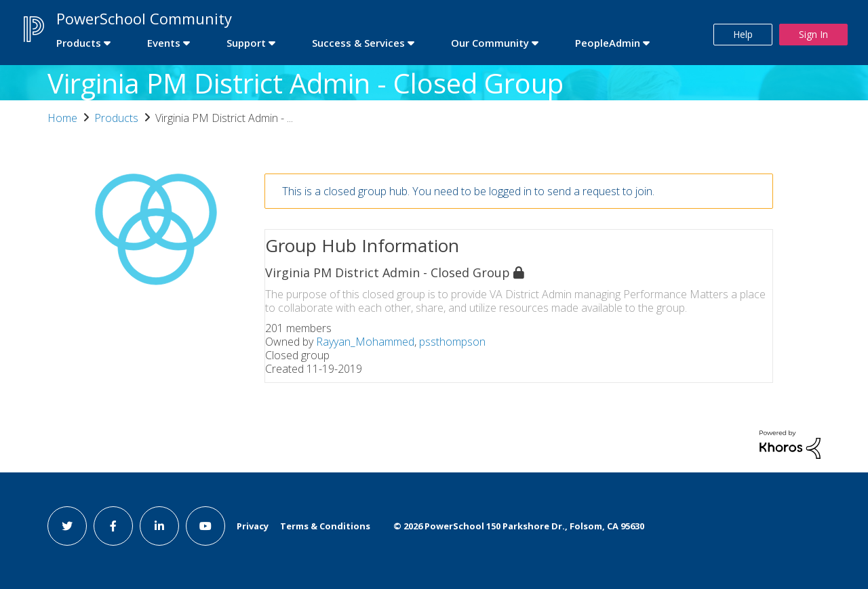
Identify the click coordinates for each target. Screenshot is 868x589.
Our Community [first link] (490, 43)
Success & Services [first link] (358, 43)
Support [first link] (246, 43)
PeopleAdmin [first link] (608, 43)
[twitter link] (67, 526)
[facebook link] (113, 526)
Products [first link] (79, 43)
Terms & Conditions (325, 526)
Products (116, 118)
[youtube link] (205, 526)
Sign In (813, 34)
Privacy (253, 526)
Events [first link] (164, 43)
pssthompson (452, 342)
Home (62, 118)
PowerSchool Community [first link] (144, 18)
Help (743, 34)
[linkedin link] (159, 526)
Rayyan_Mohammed (365, 342)
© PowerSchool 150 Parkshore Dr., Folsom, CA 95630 (519, 526)
